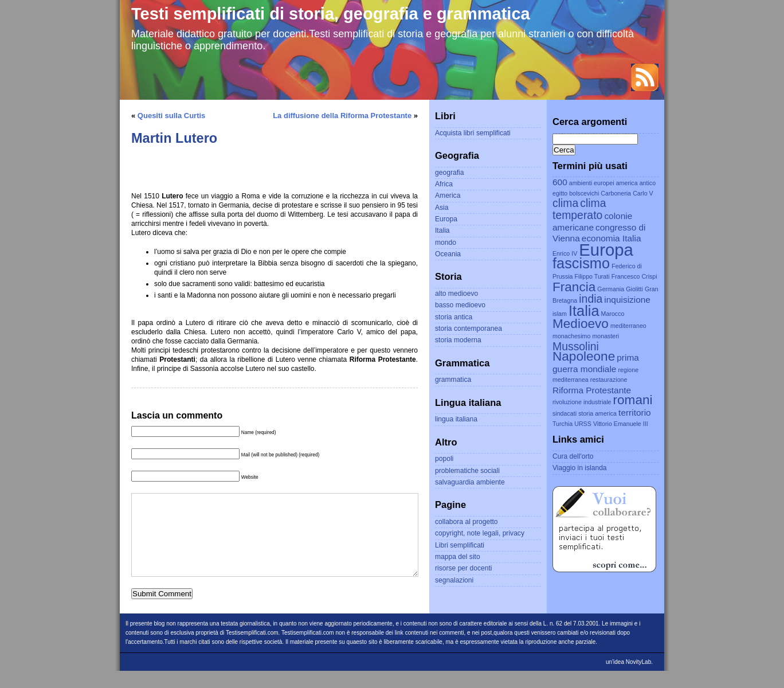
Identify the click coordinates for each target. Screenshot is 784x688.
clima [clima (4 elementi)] (565, 203)
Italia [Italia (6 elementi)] (584, 311)
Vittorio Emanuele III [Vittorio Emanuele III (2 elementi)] (621, 424)
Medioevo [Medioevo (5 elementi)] (581, 324)
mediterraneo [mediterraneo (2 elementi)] (628, 326)
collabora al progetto (467, 522)
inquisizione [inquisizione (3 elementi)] (627, 300)
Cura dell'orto (573, 456)
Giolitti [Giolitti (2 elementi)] (634, 289)
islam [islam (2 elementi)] (560, 314)
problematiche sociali (467, 471)
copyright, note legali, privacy (480, 533)
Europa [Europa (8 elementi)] (606, 250)
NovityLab (638, 679)
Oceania (448, 254)
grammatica (453, 380)
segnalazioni (454, 580)
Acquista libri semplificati (473, 133)
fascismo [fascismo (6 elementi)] (581, 263)
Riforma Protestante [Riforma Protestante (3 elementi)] (592, 390)
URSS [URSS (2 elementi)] (583, 424)
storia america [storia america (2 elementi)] (597, 413)
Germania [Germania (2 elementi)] (611, 289)
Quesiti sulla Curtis (171, 116)
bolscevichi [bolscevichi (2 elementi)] (584, 193)
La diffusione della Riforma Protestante (342, 116)
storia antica (454, 317)
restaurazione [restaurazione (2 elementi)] (609, 380)
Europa (446, 219)
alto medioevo (456, 294)
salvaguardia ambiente (470, 482)
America (448, 196)
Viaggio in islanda (580, 468)
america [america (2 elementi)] (627, 183)
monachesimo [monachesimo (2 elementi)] (571, 336)
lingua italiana (456, 419)
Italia (442, 230)
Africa (444, 184)
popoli (444, 459)
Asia (442, 208)
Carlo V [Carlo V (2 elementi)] (643, 193)
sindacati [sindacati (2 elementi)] (565, 413)
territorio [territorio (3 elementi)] (635, 413)
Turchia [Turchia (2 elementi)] (562, 424)
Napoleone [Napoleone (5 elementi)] (584, 356)
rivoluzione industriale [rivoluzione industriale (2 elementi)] (582, 402)
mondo (446, 243)
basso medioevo (460, 305)
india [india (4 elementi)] (591, 299)
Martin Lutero (174, 138)
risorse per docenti (463, 568)
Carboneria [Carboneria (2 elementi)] (616, 193)
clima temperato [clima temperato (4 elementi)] (579, 209)
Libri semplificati (460, 545)
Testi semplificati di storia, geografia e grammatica (331, 14)
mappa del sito (458, 557)
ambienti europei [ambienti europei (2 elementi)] (592, 183)
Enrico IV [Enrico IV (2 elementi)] (565, 253)
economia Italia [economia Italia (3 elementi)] (611, 238)
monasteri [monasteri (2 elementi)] (605, 336)
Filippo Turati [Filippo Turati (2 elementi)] (592, 276)
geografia (449, 173)
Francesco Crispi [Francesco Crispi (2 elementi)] (634, 276)
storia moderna (458, 340)
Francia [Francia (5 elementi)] (574, 287)
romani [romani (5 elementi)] (633, 400)
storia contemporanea (469, 329)
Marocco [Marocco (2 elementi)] (613, 314)
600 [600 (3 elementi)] (560, 182)
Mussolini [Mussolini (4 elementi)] (576, 346)
